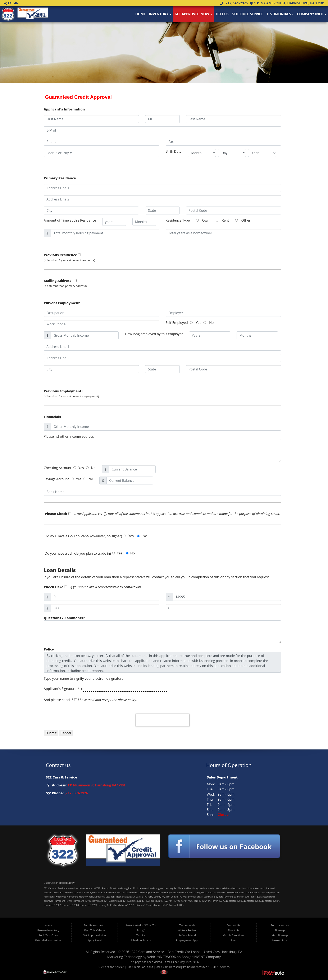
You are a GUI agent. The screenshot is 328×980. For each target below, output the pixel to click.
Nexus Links (280, 940)
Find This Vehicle (95, 930)
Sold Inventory (280, 925)
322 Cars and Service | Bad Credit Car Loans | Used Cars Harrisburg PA (187, 952)
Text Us (222, 14)
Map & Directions (233, 935)
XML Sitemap (280, 935)
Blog (233, 940)
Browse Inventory (48, 930)
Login (11, 3)
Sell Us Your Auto (95, 925)
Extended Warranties (48, 940)
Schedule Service (247, 14)
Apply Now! (94, 940)
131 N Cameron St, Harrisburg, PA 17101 (287, 3)
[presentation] (163, 720)
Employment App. (187, 940)
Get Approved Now (193, 14)
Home (140, 14)
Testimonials (280, 14)
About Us (234, 930)
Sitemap (280, 930)
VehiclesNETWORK (162, 957)
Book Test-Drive (48, 935)
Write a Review (187, 930)
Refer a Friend (187, 935)
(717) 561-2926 (234, 3)
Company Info (312, 14)
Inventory (160, 14)
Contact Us (234, 925)
